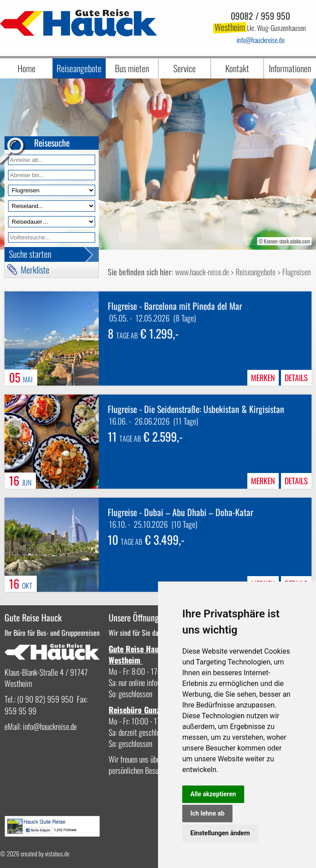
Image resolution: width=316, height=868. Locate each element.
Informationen (290, 68)
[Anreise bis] (52, 175)
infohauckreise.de (261, 40)
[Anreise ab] (52, 160)
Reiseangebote (79, 68)
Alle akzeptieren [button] (213, 794)
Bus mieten (132, 68)
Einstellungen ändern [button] (220, 833)
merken (263, 378)
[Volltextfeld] (52, 237)
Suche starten (30, 254)
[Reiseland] (52, 206)
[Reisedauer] (52, 222)
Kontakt (237, 68)
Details (296, 378)
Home (26, 68)
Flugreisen (296, 272)
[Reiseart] (52, 190)
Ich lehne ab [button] (207, 813)
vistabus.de (57, 853)
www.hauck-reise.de (202, 272)
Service (184, 68)
